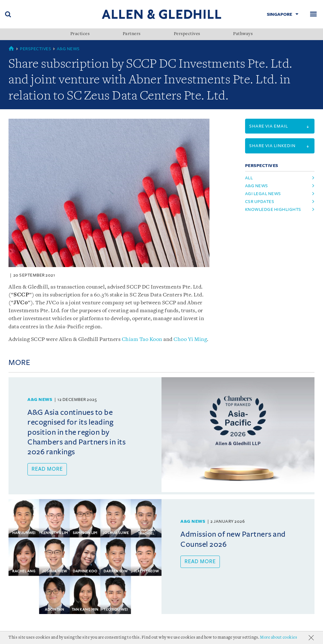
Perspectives (187, 34)
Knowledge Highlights (273, 209)
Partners (132, 34)
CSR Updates (260, 202)
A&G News (68, 49)
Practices (80, 34)
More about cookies (279, 638)
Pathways (243, 34)
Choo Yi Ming (190, 340)
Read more (47, 469)
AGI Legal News (263, 194)
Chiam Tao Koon (142, 340)
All (249, 178)
